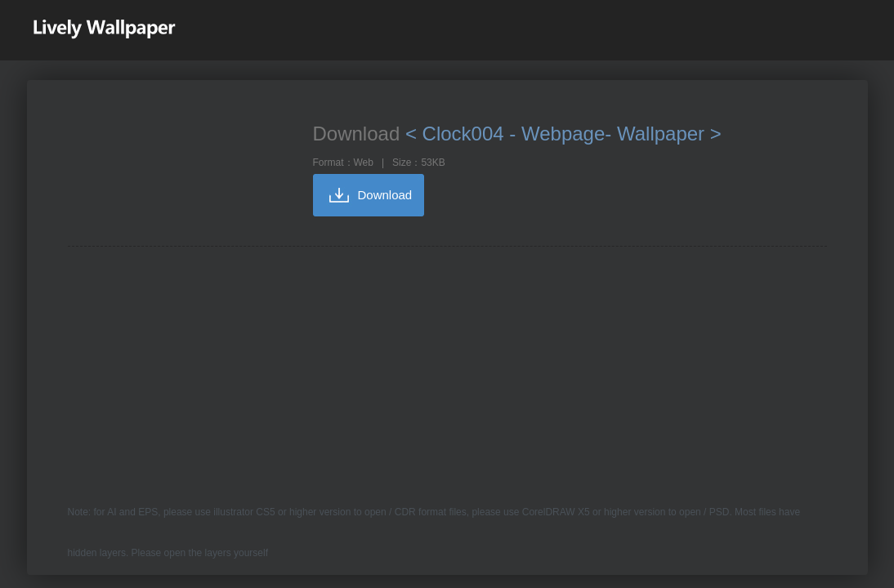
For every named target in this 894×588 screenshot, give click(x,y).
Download (385, 195)
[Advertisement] (447, 369)
